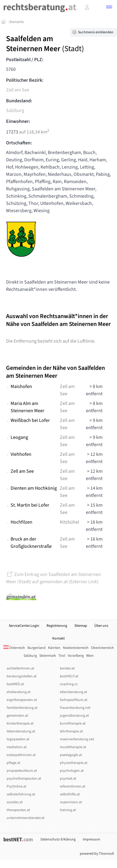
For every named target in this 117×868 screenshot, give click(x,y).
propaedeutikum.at (22, 771)
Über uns (101, 626)
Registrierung (57, 626)
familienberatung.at (22, 708)
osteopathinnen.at (21, 755)
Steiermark (48, 656)
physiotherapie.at (74, 763)
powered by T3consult (97, 854)
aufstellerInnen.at (20, 668)
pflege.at (13, 763)
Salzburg (15, 110)
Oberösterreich (102, 648)
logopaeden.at (18, 739)
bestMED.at (15, 684)
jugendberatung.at (74, 716)
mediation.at (17, 747)
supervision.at (71, 802)
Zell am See (18, 90)
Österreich (14, 648)
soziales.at (15, 802)
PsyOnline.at (16, 786)
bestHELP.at (69, 676)
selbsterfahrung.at (21, 794)
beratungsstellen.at (22, 676)
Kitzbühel (70, 522)
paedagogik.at (71, 755)
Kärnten (54, 648)
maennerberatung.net (77, 739)
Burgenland (37, 648)
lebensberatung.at (21, 731)
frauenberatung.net (75, 708)
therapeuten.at (18, 810)
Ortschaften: (19, 143)
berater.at (67, 668)
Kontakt (58, 638)
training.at (68, 810)
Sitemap (81, 626)
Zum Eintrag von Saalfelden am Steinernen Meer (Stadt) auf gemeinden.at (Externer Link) (54, 578)
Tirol (62, 656)
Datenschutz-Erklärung (58, 839)
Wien (90, 656)
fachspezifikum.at (74, 700)
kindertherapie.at (20, 723)
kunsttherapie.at (73, 723)
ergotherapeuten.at (22, 700)
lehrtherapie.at (71, 731)
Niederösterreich (76, 648)
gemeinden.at (17, 716)
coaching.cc (69, 684)
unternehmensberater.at (26, 818)
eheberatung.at (19, 692)
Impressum (91, 839)
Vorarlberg (76, 656)
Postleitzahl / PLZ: (25, 60)
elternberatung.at (73, 692)
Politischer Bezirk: (25, 80)
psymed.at (68, 779)
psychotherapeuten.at (24, 779)
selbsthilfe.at (70, 794)
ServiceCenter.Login (24, 626)
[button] (109, 8)
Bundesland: (19, 101)
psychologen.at (72, 771)
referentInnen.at (73, 786)
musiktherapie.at (73, 747)
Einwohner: (18, 121)
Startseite (17, 22)
